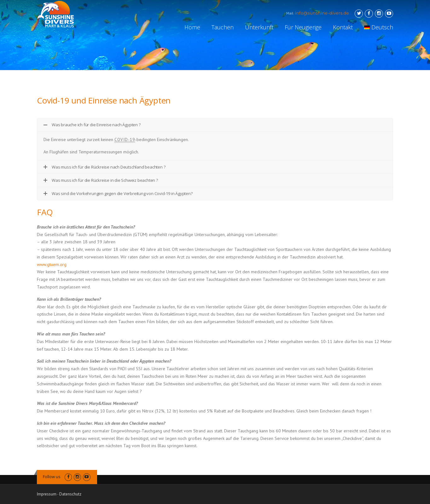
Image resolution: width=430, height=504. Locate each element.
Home (192, 27)
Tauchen (223, 27)
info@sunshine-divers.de (322, 13)
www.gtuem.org (52, 264)
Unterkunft (259, 27)
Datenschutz (70, 494)
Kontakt (343, 27)
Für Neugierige (303, 27)
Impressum (47, 494)
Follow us (52, 477)
